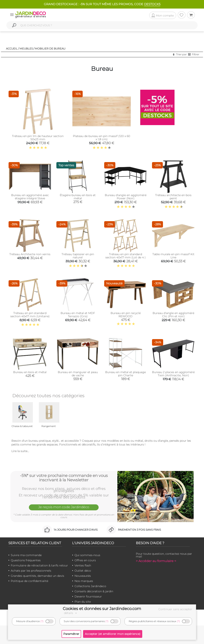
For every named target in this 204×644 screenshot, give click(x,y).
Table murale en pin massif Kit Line (173, 256)
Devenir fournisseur (88, 596)
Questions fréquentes (26, 560)
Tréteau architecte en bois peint (173, 197)
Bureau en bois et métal (30, 372)
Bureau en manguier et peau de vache (78, 374)
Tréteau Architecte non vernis (30, 254)
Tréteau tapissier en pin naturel (78, 256)
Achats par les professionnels (31, 571)
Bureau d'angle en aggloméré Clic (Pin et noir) (173, 315)
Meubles (26, 49)
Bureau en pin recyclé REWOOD (126, 315)
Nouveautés (83, 576)
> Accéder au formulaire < (156, 561)
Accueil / (12, 49)
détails (71, 613)
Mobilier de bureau (50, 49)
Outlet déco (83, 571)
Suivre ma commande (26, 555)
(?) (42, 621)
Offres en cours (85, 560)
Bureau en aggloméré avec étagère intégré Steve (30, 197)
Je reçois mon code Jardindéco (64, 507)
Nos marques (84, 581)
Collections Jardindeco (90, 586)
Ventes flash (83, 565)
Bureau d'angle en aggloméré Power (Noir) (126, 197)
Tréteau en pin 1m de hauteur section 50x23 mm (38, 138)
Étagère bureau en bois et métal (78, 197)
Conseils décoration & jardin (94, 591)
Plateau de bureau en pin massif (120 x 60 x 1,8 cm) (102, 138)
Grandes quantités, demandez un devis (37, 576)
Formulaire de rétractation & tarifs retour (39, 565)
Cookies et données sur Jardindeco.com (102, 609)
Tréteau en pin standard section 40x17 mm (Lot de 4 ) (126, 256)
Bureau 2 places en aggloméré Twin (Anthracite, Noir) (173, 374)
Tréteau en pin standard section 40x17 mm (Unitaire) (30, 315)
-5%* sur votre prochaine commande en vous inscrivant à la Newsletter (64, 478)
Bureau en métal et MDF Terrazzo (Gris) (78, 315)
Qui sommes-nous (87, 555)
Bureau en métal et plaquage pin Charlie (126, 374)
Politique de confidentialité (29, 581)
